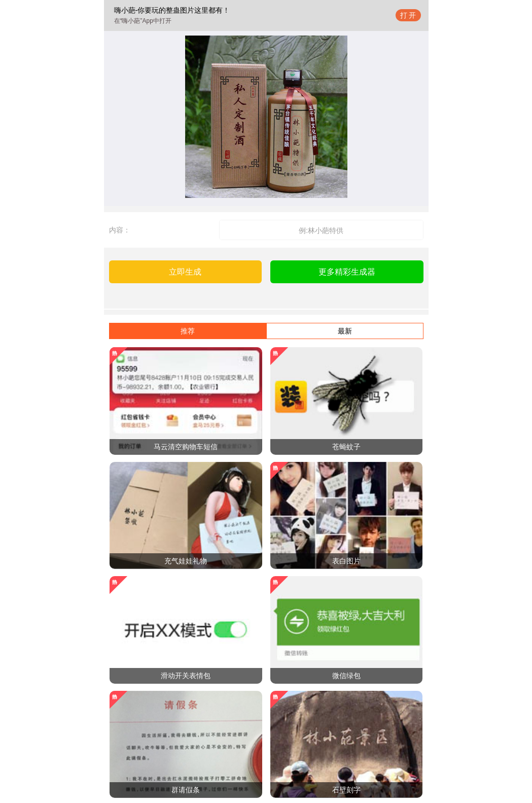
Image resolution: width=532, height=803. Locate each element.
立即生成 (185, 272)
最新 (345, 331)
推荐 (188, 331)
